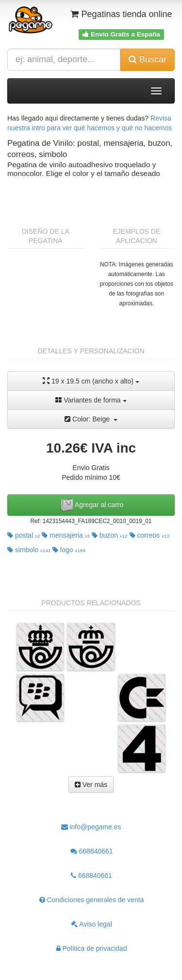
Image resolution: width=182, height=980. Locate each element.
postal (24, 535)
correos (149, 535)
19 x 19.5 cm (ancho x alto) (91, 381)
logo (69, 550)
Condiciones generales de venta (92, 900)
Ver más (91, 785)
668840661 (92, 851)
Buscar (148, 59)
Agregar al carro (91, 505)
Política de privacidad (92, 948)
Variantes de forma (91, 400)
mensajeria (66, 535)
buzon (110, 535)
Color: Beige (91, 419)
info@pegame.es (91, 827)
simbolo (29, 550)
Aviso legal (91, 924)
